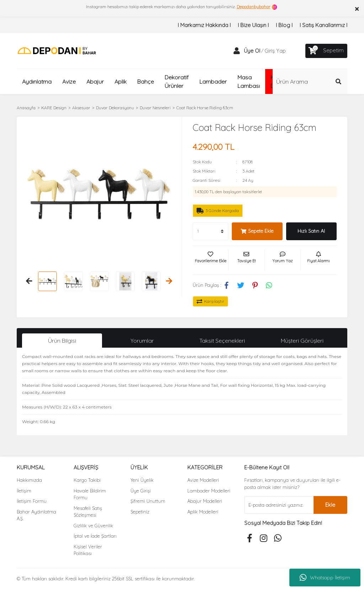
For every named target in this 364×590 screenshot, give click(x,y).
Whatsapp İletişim (325, 578)
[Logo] (57, 50)
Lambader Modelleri (209, 491)
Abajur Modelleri (205, 501)
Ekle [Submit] (330, 505)
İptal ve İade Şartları (95, 536)
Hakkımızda (29, 480)
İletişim (24, 491)
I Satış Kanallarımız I (323, 25)
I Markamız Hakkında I (204, 25)
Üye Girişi (141, 491)
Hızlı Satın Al (311, 231)
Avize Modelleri (203, 480)
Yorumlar (142, 341)
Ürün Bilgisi (62, 341)
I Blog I (284, 25)
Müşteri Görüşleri (302, 341)
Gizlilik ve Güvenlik (93, 526)
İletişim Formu (32, 501)
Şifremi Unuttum (148, 501)
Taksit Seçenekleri (222, 341)
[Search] (310, 81)
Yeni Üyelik (142, 480)
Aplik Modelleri (203, 512)
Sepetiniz (140, 512)
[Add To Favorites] (210, 260)
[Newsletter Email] (279, 505)
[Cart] (326, 51)
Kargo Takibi (87, 480)
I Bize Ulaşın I (253, 25)
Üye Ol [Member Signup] (252, 51)
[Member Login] (237, 51)
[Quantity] (210, 231)
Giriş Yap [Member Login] (275, 51)
